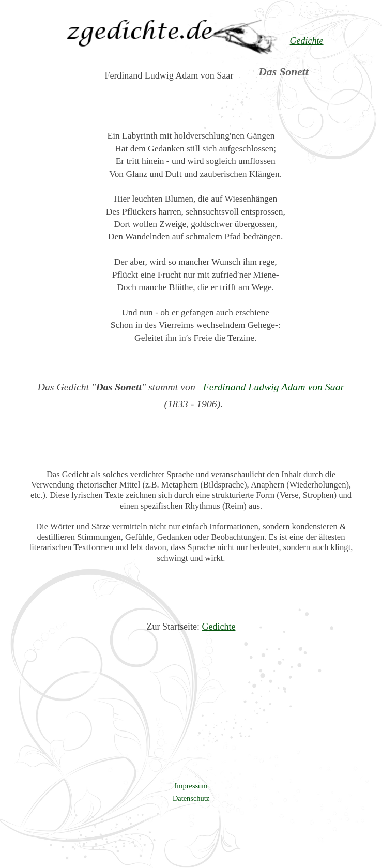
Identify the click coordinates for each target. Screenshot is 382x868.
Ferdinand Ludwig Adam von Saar (274, 387)
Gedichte (219, 627)
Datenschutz (191, 798)
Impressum (191, 786)
